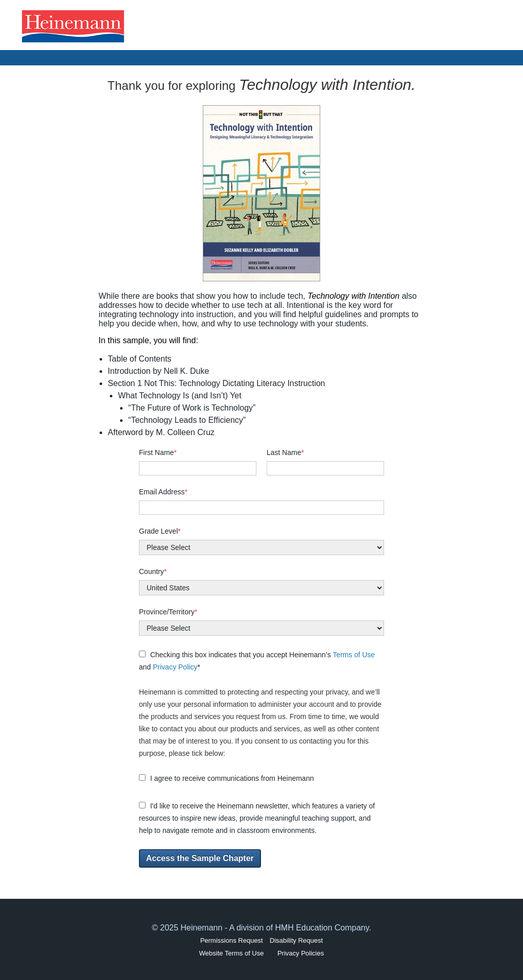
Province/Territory (168, 612)
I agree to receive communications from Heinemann (226, 778)
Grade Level (160, 531)
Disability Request (296, 940)
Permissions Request (232, 940)
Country (153, 571)
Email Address (163, 492)
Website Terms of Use (232, 953)
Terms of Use (353, 655)
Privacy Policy (175, 667)
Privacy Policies (301, 953)
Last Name (285, 452)
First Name (158, 452)
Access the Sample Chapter (200, 858)
